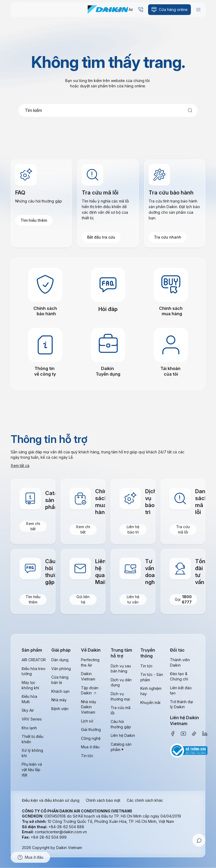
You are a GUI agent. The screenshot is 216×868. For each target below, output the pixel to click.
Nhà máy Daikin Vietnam (89, 707)
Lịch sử (87, 721)
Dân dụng (60, 660)
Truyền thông (148, 653)
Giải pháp (61, 650)
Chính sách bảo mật (103, 801)
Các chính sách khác (145, 801)
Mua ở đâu (90, 747)
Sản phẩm (32, 650)
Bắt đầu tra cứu (101, 237)
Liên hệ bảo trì (133, 530)
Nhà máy (59, 700)
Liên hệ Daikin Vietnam (184, 721)
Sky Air (28, 711)
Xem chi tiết (33, 526)
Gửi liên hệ (83, 600)
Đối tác (177, 650)
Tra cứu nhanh (168, 237)
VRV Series (32, 719)
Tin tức (87, 756)
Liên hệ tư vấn (133, 600)
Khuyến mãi (150, 702)
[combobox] (108, 110)
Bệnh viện (60, 709)
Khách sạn (60, 691)
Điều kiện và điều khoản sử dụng (51, 801)
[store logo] (108, 10)
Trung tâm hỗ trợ (121, 653)
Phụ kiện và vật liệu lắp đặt (32, 770)
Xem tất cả (20, 466)
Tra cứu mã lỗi (183, 530)
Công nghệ (91, 738)
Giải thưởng (91, 729)
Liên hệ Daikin (123, 736)
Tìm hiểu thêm (34, 220)
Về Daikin (91, 650)
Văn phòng (61, 669)
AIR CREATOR (34, 660)
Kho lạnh (29, 728)
